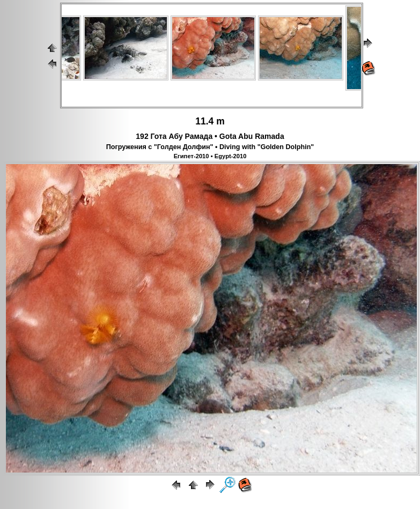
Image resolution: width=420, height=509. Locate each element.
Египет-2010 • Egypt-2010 (210, 156)
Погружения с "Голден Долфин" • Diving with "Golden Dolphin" (210, 147)
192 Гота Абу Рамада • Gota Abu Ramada (210, 136)
